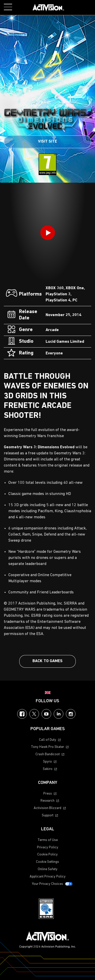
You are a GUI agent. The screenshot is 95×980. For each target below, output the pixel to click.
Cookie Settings (48, 862)
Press (48, 794)
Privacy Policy (48, 847)
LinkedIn (59, 714)
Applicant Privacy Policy (48, 877)
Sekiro (48, 769)
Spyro (48, 762)
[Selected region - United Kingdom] (48, 693)
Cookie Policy (48, 855)
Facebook (22, 714)
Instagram (71, 714)
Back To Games (48, 661)
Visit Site (48, 142)
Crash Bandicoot (48, 754)
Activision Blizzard (48, 808)
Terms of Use (48, 840)
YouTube (46, 714)
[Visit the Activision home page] (48, 8)
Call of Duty (48, 740)
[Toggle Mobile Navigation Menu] (8, 7)
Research (48, 801)
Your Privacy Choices (48, 884)
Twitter (34, 714)
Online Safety (48, 869)
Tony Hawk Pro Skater (48, 747)
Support (48, 815)
